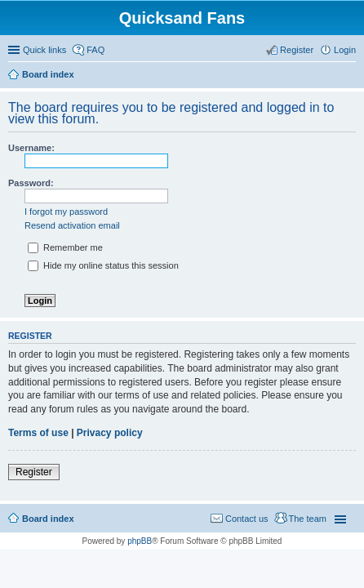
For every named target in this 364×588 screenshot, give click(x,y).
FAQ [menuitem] (95, 50)
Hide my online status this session (103, 265)
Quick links (44, 50)
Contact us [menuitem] (247, 519)
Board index (48, 519)
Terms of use (38, 433)
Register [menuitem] (297, 50)
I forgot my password (66, 212)
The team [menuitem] (308, 519)
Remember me (65, 247)
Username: (31, 148)
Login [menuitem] (345, 50)
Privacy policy (110, 433)
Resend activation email (72, 225)
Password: (31, 183)
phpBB (140, 541)
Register (34, 472)
